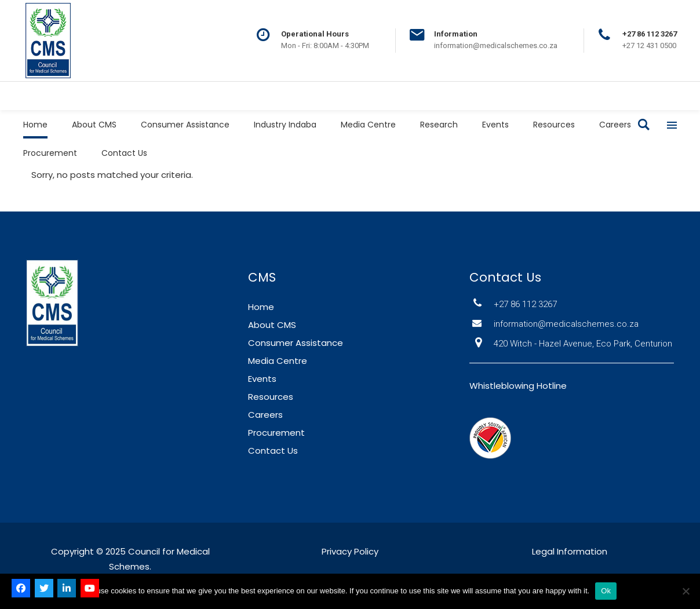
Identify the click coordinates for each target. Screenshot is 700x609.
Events (262, 379)
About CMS (272, 325)
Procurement (276, 433)
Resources (271, 397)
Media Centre (278, 361)
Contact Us (273, 451)
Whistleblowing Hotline (518, 386)
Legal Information (570, 551)
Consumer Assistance (296, 343)
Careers (265, 415)
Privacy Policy (350, 551)
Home (261, 307)
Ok (606, 591)
